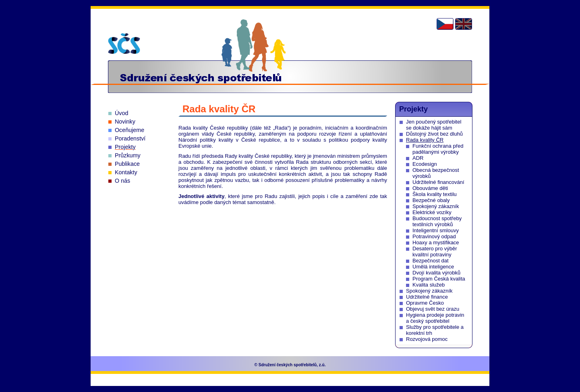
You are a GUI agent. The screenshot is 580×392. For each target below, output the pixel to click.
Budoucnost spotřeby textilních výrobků (437, 221)
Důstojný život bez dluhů (434, 134)
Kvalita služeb (429, 285)
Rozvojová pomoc (427, 339)
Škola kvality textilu (435, 194)
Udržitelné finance (427, 297)
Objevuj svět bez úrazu (433, 309)
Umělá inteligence (433, 267)
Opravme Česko (425, 303)
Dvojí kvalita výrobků (436, 273)
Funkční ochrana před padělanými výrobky (438, 149)
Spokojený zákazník (436, 206)
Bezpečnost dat (431, 261)
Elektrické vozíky (432, 212)
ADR (418, 158)
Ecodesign (425, 164)
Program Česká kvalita (439, 279)
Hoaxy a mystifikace (436, 242)
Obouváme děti (430, 188)
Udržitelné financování (438, 182)
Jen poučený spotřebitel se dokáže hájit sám (434, 125)
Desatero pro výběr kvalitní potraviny (435, 252)
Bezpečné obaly (431, 200)
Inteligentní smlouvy (436, 230)
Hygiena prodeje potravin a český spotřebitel (435, 318)
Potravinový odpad (434, 236)
